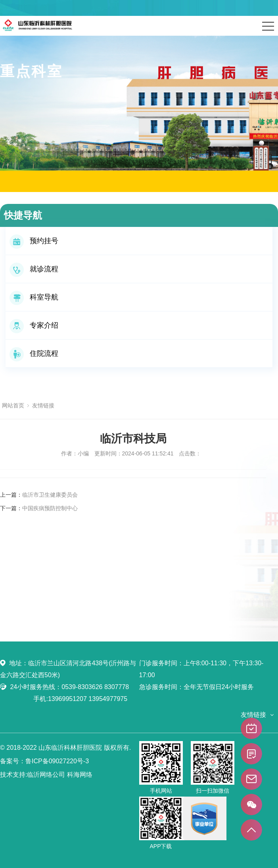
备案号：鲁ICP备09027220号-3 (44, 761)
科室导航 (34, 297)
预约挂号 (34, 241)
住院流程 (34, 353)
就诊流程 (34, 269)
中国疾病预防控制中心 (50, 508)
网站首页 (13, 405)
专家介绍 (34, 325)
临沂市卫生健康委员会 (50, 495)
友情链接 (43, 405)
